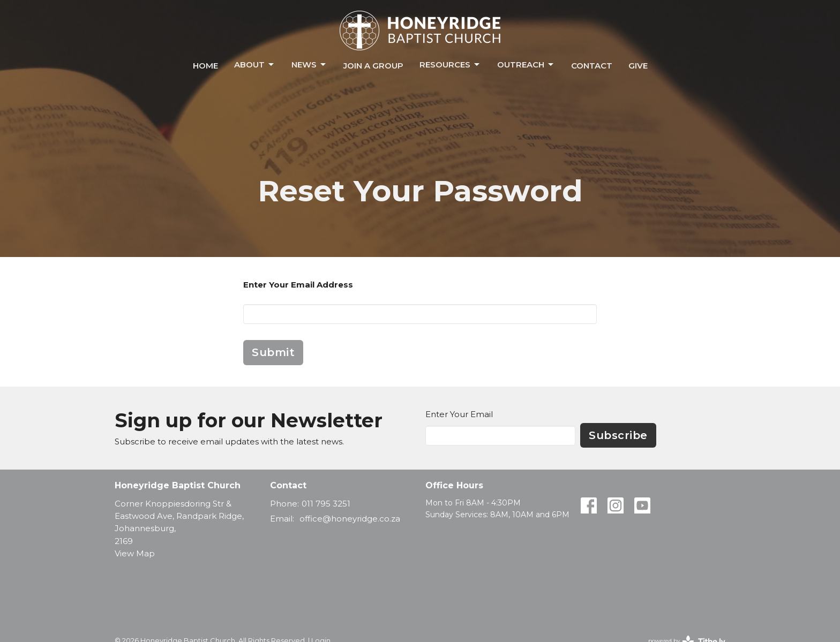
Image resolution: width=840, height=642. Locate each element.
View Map (135, 553)
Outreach (526, 65)
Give (638, 66)
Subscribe (618, 435)
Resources (450, 65)
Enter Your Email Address (298, 285)
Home (205, 66)
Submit (273, 352)
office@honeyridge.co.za (350, 519)
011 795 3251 (326, 504)
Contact (592, 66)
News (309, 65)
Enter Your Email (459, 414)
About (255, 65)
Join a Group (373, 66)
